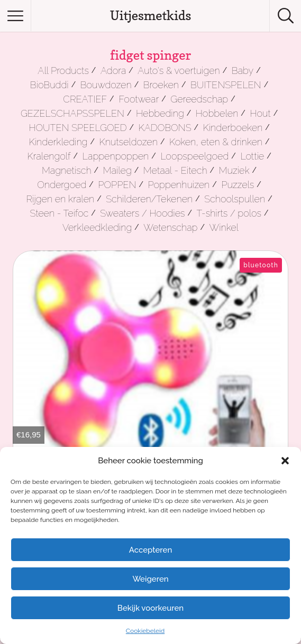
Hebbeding (160, 113)
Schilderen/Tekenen (149, 199)
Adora (113, 71)
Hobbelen (217, 113)
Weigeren (150, 579)
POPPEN (117, 185)
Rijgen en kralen (60, 199)
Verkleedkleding (97, 227)
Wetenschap (170, 227)
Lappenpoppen (116, 156)
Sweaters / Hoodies (142, 213)
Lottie (252, 156)
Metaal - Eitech (175, 170)
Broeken (161, 85)
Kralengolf (49, 156)
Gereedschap (199, 99)
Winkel (224, 227)
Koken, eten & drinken (216, 142)
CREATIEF (85, 99)
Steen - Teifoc (59, 213)
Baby (243, 71)
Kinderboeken (233, 128)
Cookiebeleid (145, 631)
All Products (63, 71)
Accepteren (151, 550)
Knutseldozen (128, 142)
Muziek (234, 170)
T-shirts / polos (229, 213)
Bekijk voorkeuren (150, 608)
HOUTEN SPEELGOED (77, 128)
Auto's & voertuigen (179, 71)
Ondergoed (62, 185)
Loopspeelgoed (194, 156)
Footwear (139, 99)
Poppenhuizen (179, 185)
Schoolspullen (235, 199)
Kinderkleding (58, 142)
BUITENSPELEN (226, 85)
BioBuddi (49, 85)
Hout (260, 113)
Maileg (117, 170)
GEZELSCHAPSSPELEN (72, 113)
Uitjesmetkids (151, 16)
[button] (285, 461)
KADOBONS (165, 128)
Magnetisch (67, 170)
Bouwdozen (106, 85)
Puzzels (238, 185)
